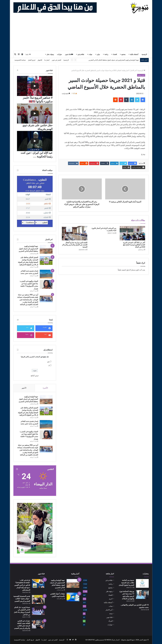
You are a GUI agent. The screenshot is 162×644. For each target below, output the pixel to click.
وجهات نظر (50, 54)
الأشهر (24, 388)
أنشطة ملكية (134, 54)
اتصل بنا (47, 60)
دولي (98, 54)
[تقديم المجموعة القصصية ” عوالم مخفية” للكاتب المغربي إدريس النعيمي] (38, 599)
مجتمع (123, 54)
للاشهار (40, 60)
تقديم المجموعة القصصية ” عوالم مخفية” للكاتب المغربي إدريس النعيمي (22, 599)
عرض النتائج (35, 376)
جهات (90, 54)
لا (49, 366)
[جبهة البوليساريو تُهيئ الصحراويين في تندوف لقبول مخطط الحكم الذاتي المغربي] (46, 249)
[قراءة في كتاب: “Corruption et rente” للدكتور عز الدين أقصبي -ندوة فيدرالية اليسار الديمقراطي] (38, 583)
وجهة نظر (109, 591)
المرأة (111, 621)
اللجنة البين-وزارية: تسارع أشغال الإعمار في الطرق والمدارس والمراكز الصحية (75, 245)
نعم (48, 362)
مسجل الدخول (131, 270)
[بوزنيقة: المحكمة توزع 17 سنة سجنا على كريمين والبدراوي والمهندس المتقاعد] (142, 595)
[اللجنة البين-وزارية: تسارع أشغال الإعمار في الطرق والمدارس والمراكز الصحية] (75, 233)
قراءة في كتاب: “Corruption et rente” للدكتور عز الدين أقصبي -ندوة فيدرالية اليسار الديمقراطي (22, 585)
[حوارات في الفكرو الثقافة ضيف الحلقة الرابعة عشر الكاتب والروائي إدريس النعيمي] (38, 624)
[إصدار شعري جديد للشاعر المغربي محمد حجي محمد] (46, 274)
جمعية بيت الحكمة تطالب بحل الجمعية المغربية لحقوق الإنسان (127, 583)
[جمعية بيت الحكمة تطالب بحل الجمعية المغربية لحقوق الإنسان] (142, 583)
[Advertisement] (81, 33)
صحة (111, 614)
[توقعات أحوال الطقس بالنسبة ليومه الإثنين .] (73, 597)
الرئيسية (144, 54)
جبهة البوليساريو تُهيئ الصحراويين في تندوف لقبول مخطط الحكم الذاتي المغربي (28, 249)
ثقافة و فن (81, 54)
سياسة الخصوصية (20, 60)
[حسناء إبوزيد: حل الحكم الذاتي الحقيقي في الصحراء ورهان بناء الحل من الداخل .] (38, 610)
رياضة (106, 54)
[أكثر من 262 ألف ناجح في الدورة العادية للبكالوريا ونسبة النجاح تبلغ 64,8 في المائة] (132, 233)
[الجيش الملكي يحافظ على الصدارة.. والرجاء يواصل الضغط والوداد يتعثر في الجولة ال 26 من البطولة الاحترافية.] (46, 261)
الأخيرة (45, 388)
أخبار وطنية (125, 70)
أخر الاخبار (133, 70)
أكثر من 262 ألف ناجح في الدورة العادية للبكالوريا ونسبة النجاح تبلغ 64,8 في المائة (134, 245)
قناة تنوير (69, 54)
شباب (111, 606)
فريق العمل (32, 60)
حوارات (59, 54)
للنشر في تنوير (56, 60)
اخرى (111, 599)
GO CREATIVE (90, 640)
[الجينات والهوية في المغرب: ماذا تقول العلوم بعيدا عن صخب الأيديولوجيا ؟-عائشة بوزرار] (46, 284)
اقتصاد (115, 54)
